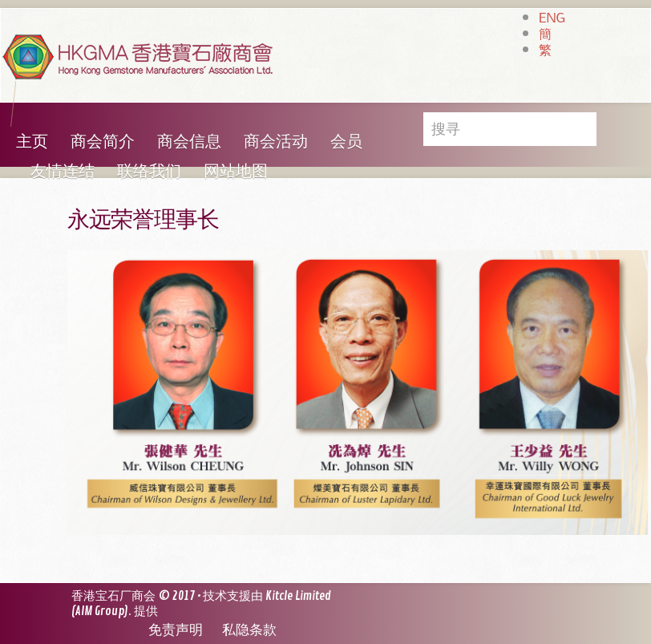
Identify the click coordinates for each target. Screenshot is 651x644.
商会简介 (103, 142)
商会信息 (189, 142)
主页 (32, 142)
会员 (346, 142)
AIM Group (100, 612)
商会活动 (276, 142)
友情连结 (63, 171)
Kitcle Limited (298, 596)
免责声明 (176, 630)
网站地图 (236, 171)
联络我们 (149, 171)
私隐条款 (249, 630)
